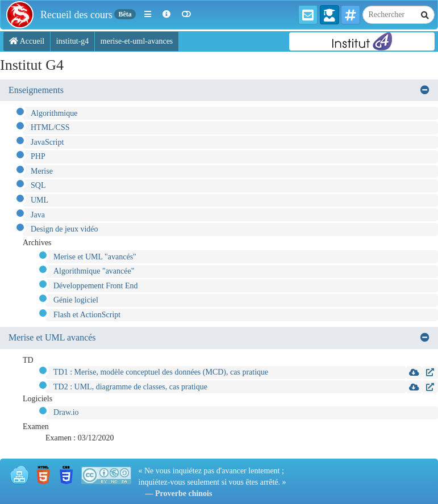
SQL (38, 185)
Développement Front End (96, 286)
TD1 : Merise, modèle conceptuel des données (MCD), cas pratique (161, 372)
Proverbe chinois (183, 493)
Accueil (27, 41)
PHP (38, 156)
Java (38, 215)
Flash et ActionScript (87, 315)
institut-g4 (73, 41)
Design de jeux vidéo (64, 229)
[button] (148, 15)
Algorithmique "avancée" (94, 271)
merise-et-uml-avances (137, 41)
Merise (42, 171)
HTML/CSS (50, 127)
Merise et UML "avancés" (95, 257)
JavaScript (47, 142)
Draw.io (66, 412)
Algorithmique (54, 113)
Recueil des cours (76, 15)
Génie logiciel (76, 300)
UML (39, 200)
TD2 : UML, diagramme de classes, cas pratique (130, 387)
